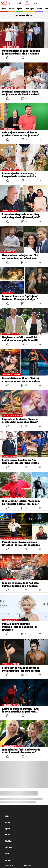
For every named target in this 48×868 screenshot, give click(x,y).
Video (39, 9)
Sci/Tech (9, 847)
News (4, 9)
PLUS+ (8, 816)
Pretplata (28, 866)
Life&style (29, 9)
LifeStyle (9, 841)
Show (12, 9)
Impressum (9, 866)
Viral (7, 853)
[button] (10, 3)
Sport (19, 9)
